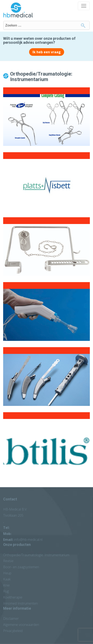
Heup (7, 573)
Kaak (7, 579)
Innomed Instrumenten (20, 603)
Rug (6, 591)
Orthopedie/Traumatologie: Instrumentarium (36, 555)
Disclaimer (11, 619)
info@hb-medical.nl (28, 540)
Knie (6, 585)
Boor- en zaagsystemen (21, 567)
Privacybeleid (13, 631)
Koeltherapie (13, 597)
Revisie (8, 561)
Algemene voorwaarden (21, 625)
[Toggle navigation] (84, 6)
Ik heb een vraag (47, 52)
